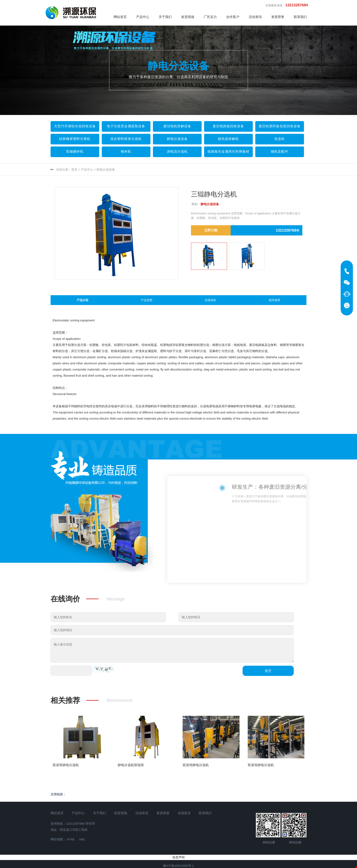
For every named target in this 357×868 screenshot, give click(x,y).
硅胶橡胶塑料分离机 (75, 139)
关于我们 (165, 17)
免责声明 (178, 863)
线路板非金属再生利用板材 (228, 151)
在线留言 (184, 819)
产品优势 (147, 303)
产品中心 (143, 17)
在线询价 (210, 303)
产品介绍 (82, 303)
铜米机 (126, 151)
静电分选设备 (177, 139)
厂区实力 (210, 17)
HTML (71, 845)
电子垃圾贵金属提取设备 (126, 126)
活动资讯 (255, 17)
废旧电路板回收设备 (228, 126)
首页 (74, 169)
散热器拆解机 (228, 139)
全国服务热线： (288, 5)
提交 (268, 676)
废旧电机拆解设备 (177, 126)
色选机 (280, 139)
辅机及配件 (280, 151)
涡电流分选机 (177, 151)
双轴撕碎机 (75, 151)
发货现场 (188, 17)
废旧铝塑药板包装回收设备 (280, 126)
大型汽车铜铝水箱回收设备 (75, 126)
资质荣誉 (278, 17)
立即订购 (211, 230)
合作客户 (233, 17)
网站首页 (120, 17)
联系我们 (300, 17)
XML (82, 845)
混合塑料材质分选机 (126, 139)
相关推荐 (275, 303)
